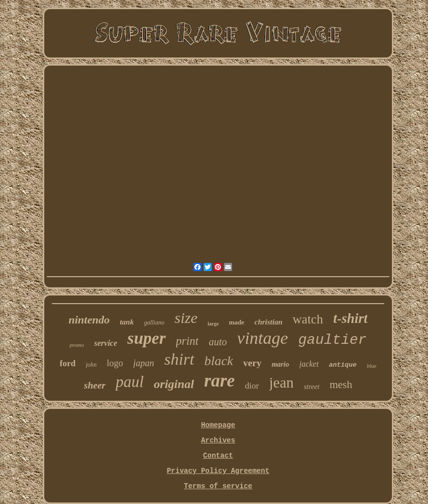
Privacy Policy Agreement (218, 471)
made (237, 322)
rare (219, 381)
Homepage (218, 425)
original (174, 384)
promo (77, 345)
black (219, 361)
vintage (263, 338)
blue (372, 366)
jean (281, 382)
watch (308, 319)
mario (280, 364)
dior (252, 386)
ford (67, 363)
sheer (95, 385)
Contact (218, 456)
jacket (309, 364)
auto (218, 342)
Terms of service (218, 486)
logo (115, 363)
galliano (154, 322)
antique (343, 365)
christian (268, 322)
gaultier (332, 340)
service (106, 343)
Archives (218, 440)
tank (127, 322)
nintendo (89, 320)
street (312, 387)
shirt (179, 359)
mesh (341, 384)
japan (144, 363)
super (146, 338)
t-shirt (351, 318)
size (186, 318)
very (252, 363)
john (91, 365)
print (188, 341)
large (213, 324)
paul (130, 382)
